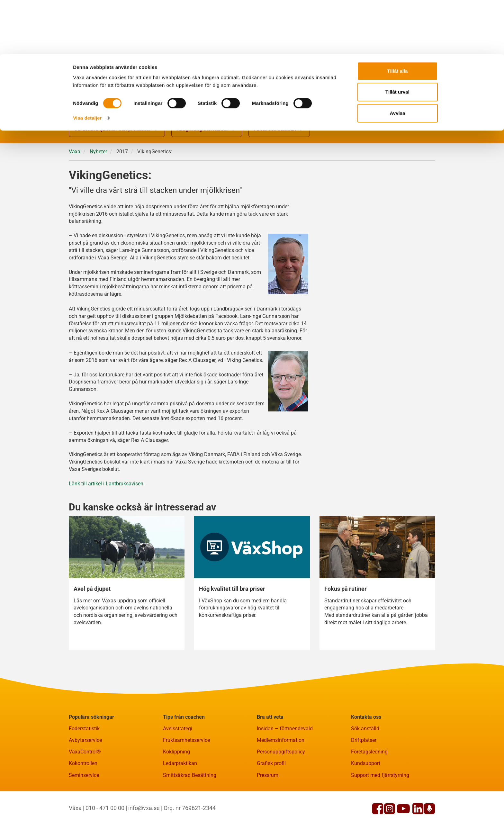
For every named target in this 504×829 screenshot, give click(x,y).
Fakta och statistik (279, 130)
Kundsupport (366, 763)
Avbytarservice (85, 740)
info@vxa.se (144, 808)
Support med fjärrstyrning (380, 775)
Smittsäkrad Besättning (190, 775)
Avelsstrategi (178, 729)
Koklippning (176, 752)
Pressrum (268, 775)
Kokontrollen (83, 763)
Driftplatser (364, 740)
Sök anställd (365, 729)
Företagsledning (369, 752)
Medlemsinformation (281, 740)
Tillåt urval (397, 38)
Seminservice (84, 775)
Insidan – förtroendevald (285, 729)
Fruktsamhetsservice (186, 740)
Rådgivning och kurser (207, 130)
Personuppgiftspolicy (281, 752)
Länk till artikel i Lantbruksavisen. (107, 484)
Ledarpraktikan (180, 763)
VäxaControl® (85, 752)
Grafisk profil (271, 763)
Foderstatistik (84, 729)
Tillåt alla (398, 17)
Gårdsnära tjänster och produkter (117, 130)
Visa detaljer (87, 64)
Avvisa (398, 59)
